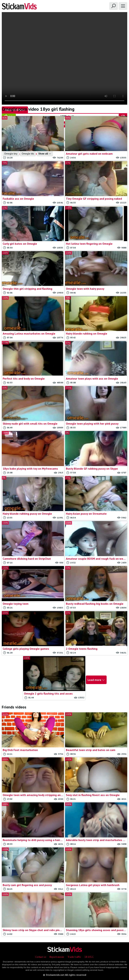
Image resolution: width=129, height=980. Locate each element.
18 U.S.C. (89, 957)
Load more (96, 680)
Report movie (57, 957)
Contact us (41, 957)
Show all (45, 154)
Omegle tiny (11, 154)
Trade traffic (74, 957)
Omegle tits (28, 154)
